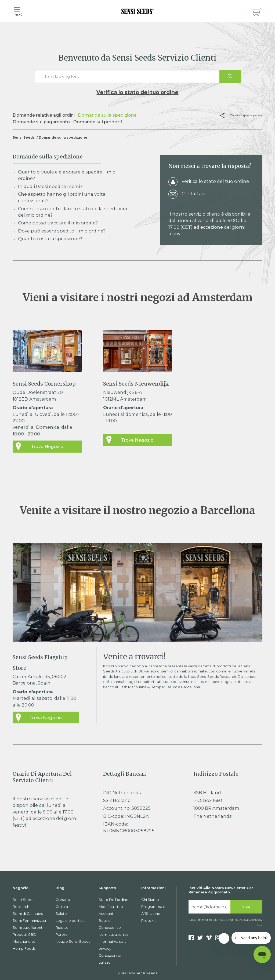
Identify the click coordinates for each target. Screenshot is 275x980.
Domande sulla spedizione (107, 115)
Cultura (62, 907)
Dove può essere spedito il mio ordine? (62, 231)
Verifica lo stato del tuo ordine (137, 92)
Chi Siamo (150, 900)
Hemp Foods (24, 948)
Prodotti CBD (24, 934)
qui (260, 924)
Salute (61, 914)
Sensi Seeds (24, 137)
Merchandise (24, 941)
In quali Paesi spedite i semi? (50, 186)
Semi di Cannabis (28, 914)
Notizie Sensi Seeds (73, 941)
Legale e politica (70, 920)
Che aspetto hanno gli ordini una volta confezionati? (62, 197)
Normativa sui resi (114, 934)
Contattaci (187, 195)
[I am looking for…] (137, 76)
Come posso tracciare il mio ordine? (58, 223)
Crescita (63, 900)
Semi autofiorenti (28, 927)
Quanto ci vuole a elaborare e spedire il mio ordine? (67, 175)
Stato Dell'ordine (113, 900)
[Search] (209, 907)
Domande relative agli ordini (44, 115)
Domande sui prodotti (98, 122)
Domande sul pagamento (41, 122)
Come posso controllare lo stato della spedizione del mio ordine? (73, 212)
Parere (62, 934)
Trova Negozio (47, 446)
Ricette (62, 927)
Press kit (149, 920)
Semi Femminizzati (29, 920)
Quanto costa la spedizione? (50, 239)
